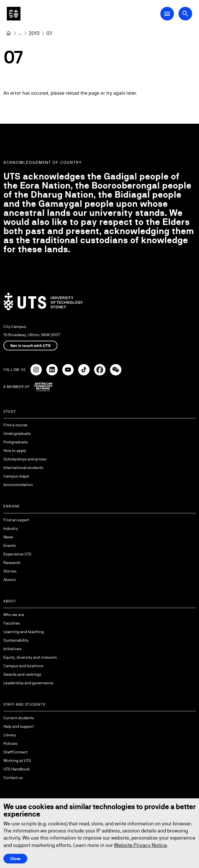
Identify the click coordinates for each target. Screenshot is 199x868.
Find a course (15, 425)
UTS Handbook (17, 769)
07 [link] (49, 33)
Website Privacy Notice (140, 845)
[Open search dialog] (185, 14)
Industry (11, 528)
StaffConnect (15, 752)
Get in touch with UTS (30, 346)
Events (10, 545)
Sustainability (16, 640)
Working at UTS (17, 760)
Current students (19, 718)
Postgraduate (16, 442)
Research (12, 563)
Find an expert (16, 520)
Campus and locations (23, 666)
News (8, 537)
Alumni (10, 580)
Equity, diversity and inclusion (30, 657)
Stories (10, 571)
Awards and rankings (22, 674)
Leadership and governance (28, 683)
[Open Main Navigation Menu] (167, 14)
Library (10, 735)
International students (23, 468)
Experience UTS (17, 554)
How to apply (15, 450)
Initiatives (12, 649)
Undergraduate (17, 433)
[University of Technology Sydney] (9, 33)
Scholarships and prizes (25, 459)
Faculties (12, 623)
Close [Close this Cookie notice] (15, 859)
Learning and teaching (24, 632)
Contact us (13, 778)
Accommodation (18, 485)
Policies (10, 743)
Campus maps (16, 476)
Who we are (14, 615)
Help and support (19, 726)
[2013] (34, 33)
